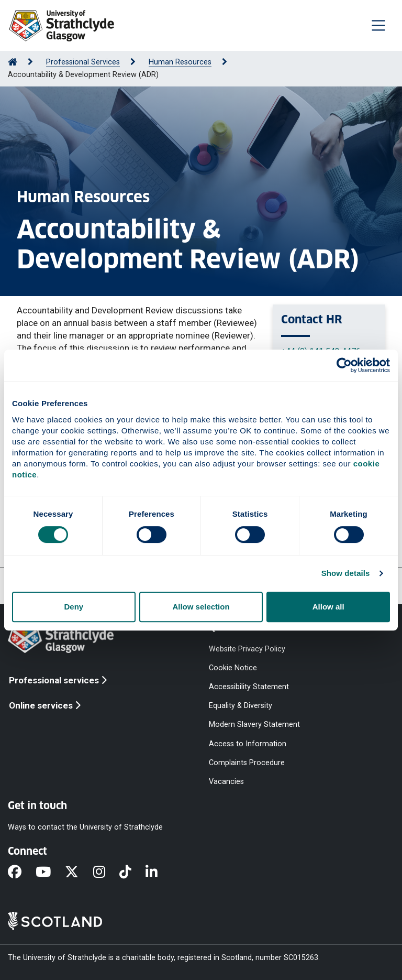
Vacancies (226, 781)
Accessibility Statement (249, 687)
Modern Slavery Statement (254, 725)
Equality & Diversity (241, 706)
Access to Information (248, 743)
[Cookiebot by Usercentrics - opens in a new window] (344, 365)
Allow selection (201, 607)
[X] (79, 873)
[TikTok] (132, 873)
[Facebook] (22, 873)
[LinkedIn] (159, 873)
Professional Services (83, 62)
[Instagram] (106, 873)
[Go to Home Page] (13, 62)
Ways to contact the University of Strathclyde (85, 827)
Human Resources (180, 62)
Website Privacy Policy (247, 649)
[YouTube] (50, 873)
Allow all (328, 607)
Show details (346, 573)
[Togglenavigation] (378, 25)
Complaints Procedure (247, 762)
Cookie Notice (233, 667)
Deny (74, 607)
